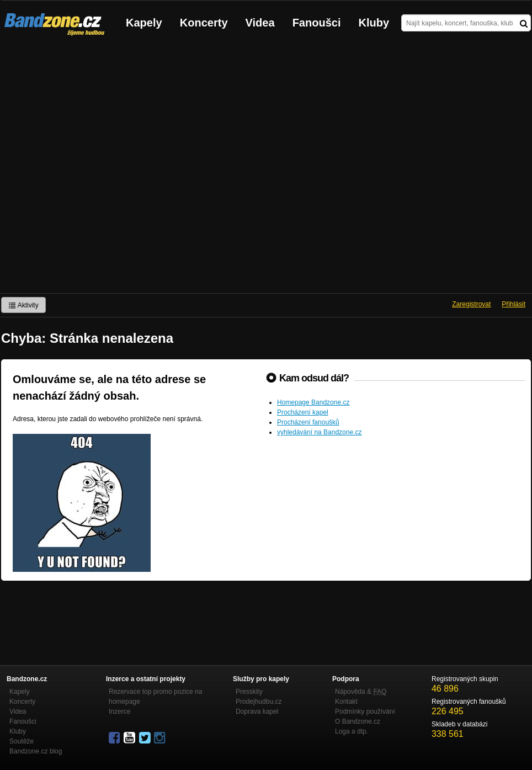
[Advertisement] (119, 169)
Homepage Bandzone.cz (313, 402)
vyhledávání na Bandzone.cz (319, 432)
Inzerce (119, 711)
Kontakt (346, 702)
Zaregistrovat (471, 304)
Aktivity (23, 305)
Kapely (144, 23)
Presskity (249, 692)
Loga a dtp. (352, 731)
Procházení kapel (303, 412)
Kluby (374, 23)
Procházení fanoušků (308, 422)
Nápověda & (361, 692)
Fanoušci (317, 23)
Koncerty (204, 23)
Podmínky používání (365, 711)
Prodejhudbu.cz (259, 702)
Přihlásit (514, 304)
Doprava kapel (257, 711)
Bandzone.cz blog (36, 751)
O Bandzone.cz (358, 721)
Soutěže (22, 741)
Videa (260, 23)
